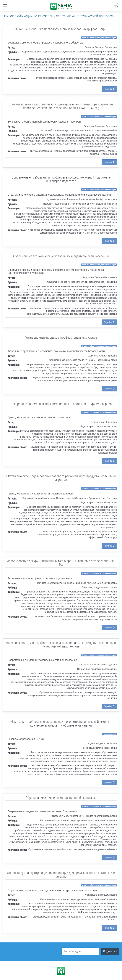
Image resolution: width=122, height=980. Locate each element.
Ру (117, 6)
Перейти (109, 89)
